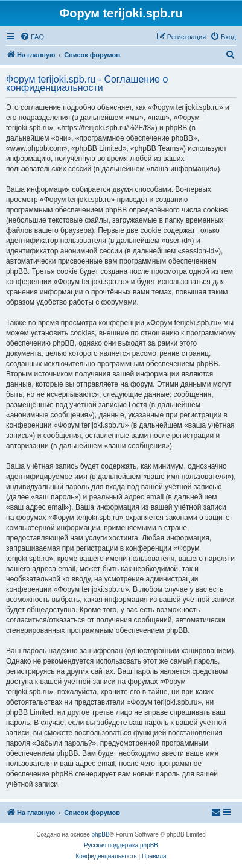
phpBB (101, 835)
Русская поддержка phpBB (121, 845)
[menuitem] (32, 37)
